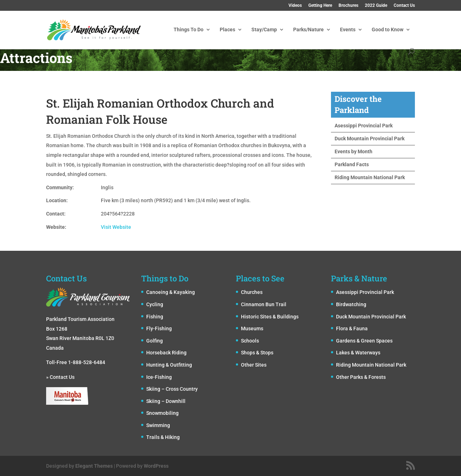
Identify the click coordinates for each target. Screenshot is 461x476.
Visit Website (116, 227)
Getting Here (320, 6)
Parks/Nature (308, 30)
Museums (252, 328)
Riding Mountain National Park (370, 177)
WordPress (156, 466)
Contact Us (404, 6)
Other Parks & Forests (361, 377)
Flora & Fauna (352, 328)
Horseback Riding (166, 353)
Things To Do (189, 30)
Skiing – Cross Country (172, 389)
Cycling (155, 304)
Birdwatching (351, 304)
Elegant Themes (94, 466)
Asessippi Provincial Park (364, 126)
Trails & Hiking (163, 437)
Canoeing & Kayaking (171, 292)
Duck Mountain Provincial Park (370, 139)
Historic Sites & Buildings (270, 317)
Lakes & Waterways (358, 353)
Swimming (158, 425)
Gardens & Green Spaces (364, 341)
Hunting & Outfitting (169, 365)
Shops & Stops (257, 353)
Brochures (348, 6)
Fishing (155, 317)
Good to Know (388, 30)
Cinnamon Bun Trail (264, 304)
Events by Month (353, 151)
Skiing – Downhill (166, 401)
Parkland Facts (352, 164)
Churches (252, 292)
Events (348, 30)
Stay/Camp (264, 30)
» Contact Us (60, 377)
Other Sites (254, 365)
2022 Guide (376, 6)
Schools (250, 341)
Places (227, 30)
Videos (295, 6)
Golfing (155, 341)
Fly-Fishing (159, 328)
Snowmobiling (162, 413)
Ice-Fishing (159, 377)
